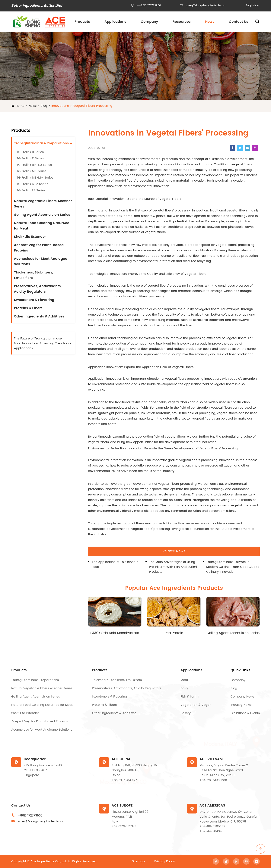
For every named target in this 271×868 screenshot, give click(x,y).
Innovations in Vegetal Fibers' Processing (82, 106)
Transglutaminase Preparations (41, 143)
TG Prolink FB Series (31, 190)
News (210, 22)
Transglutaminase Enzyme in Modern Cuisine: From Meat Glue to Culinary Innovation (233, 567)
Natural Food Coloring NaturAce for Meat (42, 226)
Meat (184, 680)
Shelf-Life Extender (30, 237)
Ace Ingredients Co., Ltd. (49, 861)
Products (82, 22)
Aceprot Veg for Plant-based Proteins (39, 248)
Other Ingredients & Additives (39, 316)
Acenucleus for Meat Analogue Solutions (41, 261)
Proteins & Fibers (28, 308)
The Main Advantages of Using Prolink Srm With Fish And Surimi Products (173, 567)
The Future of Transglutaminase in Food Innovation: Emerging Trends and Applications (43, 343)
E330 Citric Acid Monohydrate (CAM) (115, 633)
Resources (182, 22)
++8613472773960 (149, 6)
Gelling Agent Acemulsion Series (42, 215)
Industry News (241, 705)
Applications (115, 22)
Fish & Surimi (190, 697)
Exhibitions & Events (245, 713)
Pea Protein (174, 633)
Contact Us (239, 22)
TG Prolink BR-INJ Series (34, 165)
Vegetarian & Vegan (196, 705)
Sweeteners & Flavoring (34, 300)
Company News (242, 697)
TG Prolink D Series (30, 158)
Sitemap (138, 861)
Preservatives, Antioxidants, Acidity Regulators (38, 289)
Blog (44, 106)
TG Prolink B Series (30, 152)
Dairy (184, 688)
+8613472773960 (30, 816)
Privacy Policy (165, 861)
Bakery (186, 713)
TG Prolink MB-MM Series (35, 178)
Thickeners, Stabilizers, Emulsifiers (33, 275)
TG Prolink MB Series (31, 171)
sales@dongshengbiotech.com (206, 6)
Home (20, 106)
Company (149, 22)
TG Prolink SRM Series (32, 184)
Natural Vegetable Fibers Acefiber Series (43, 204)
